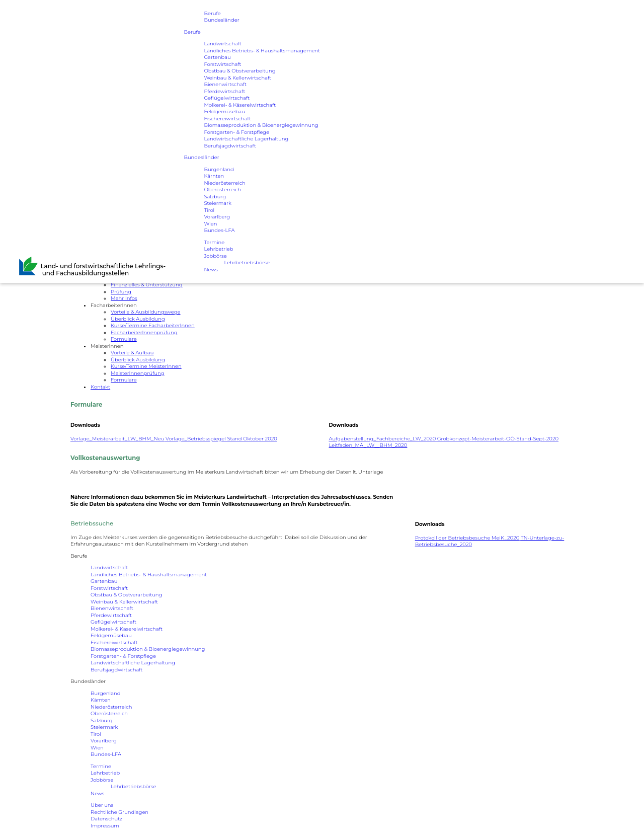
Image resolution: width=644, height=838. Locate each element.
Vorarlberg (217, 217)
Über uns (102, 805)
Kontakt (100, 387)
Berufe (212, 13)
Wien (210, 224)
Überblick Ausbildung (138, 319)
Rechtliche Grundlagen (119, 812)
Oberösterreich (222, 190)
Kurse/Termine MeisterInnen (146, 366)
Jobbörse (215, 256)
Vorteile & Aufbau (132, 353)
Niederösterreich (224, 183)
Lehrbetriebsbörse (247, 263)
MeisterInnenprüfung (137, 373)
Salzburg (215, 197)
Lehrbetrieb (218, 249)
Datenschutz (106, 819)
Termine (214, 242)
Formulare (124, 339)
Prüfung (121, 292)
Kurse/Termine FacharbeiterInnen (153, 325)
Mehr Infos (124, 298)
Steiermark (217, 204)
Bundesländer (221, 20)
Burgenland (219, 169)
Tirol (209, 210)
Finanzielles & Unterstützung (147, 285)
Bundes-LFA (219, 231)
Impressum (105, 826)
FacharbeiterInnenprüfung (144, 332)
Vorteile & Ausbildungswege (146, 312)
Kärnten (214, 176)
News (211, 270)
